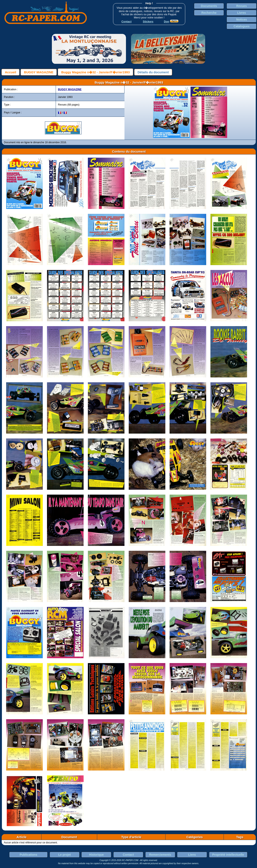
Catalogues (241, 26)
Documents (209, 6)
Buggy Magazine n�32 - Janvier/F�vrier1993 (95, 72)
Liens (192, 855)
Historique (96, 855)
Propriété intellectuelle (228, 855)
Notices (242, 19)
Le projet (64, 855)
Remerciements (160, 855)
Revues (242, 6)
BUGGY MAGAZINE (39, 72)
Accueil (10, 72)
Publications (28, 855)
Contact (128, 855)
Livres (241, 13)
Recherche (209, 13)
